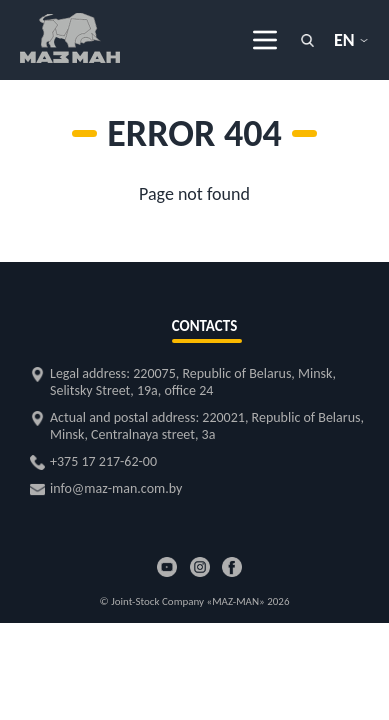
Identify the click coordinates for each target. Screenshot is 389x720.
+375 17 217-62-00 (103, 461)
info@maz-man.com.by (116, 488)
